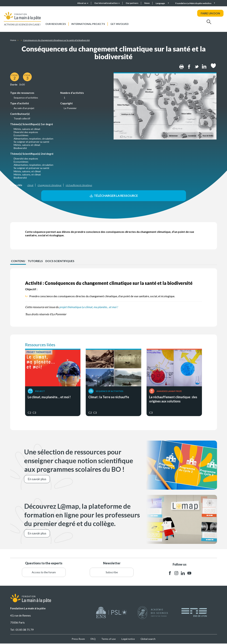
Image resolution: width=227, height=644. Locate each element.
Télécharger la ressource (113, 196)
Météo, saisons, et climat (27, 171)
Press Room (78, 639)
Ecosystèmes (21, 135)
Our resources (56, 24)
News (147, 3)
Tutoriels (36, 261)
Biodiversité (20, 148)
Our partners (132, 3)
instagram (176, 574)
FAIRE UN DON (210, 13)
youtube (189, 574)
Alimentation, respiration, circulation (33, 139)
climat (30, 185)
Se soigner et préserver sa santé (31, 142)
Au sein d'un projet (24, 108)
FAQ (93, 639)
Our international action (107, 3)
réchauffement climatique (79, 185)
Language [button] (160, 3)
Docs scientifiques (60, 261)
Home (13, 40)
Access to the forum (44, 572)
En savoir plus (37, 479)
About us (83, 3)
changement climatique (50, 185)
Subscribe (112, 572)
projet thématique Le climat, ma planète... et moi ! (89, 307)
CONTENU (18, 261)
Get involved (120, 24)
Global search (148, 639)
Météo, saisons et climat (27, 129)
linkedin (183, 574)
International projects (88, 24)
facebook (170, 574)
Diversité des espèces (26, 132)
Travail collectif (22, 118)
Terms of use (109, 639)
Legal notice (128, 639)
